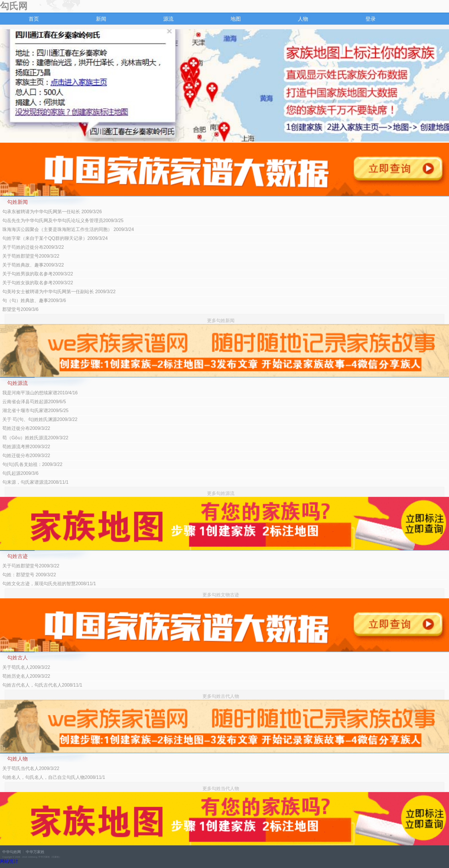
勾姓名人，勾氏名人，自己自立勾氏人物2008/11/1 (54, 777)
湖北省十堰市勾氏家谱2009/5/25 (35, 411)
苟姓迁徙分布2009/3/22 (26, 428)
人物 (303, 19)
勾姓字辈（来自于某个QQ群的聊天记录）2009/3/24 (55, 238)
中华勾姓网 (12, 852)
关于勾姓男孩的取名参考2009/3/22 (38, 274)
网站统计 (9, 861)
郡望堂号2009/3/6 (20, 309)
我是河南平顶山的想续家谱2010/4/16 (40, 393)
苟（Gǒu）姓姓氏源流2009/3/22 (35, 438)
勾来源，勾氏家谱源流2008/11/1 (35, 482)
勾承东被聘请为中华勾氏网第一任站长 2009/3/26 (52, 212)
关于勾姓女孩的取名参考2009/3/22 (38, 283)
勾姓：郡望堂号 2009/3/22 (29, 575)
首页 (34, 19)
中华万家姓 (35, 852)
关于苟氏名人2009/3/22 (26, 667)
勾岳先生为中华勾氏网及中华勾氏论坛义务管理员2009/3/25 (63, 221)
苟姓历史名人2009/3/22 (26, 676)
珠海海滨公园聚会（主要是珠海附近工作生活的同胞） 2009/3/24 (68, 229)
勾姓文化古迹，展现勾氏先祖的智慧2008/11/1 (49, 584)
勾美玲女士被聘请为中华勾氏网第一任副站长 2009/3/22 (59, 292)
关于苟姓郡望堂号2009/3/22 (31, 256)
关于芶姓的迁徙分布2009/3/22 (33, 247)
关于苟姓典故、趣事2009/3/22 (33, 265)
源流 (168, 19)
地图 (236, 19)
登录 (371, 19)
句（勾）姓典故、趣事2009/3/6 (34, 300)
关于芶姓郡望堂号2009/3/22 (31, 566)
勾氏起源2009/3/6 (20, 473)
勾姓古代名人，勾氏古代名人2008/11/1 (42, 685)
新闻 (101, 19)
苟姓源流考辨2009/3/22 (26, 447)
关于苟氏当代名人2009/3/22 (31, 768)
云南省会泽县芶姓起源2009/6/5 (34, 402)
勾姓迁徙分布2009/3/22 (26, 455)
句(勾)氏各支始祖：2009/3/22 (32, 464)
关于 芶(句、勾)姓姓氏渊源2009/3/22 (40, 419)
